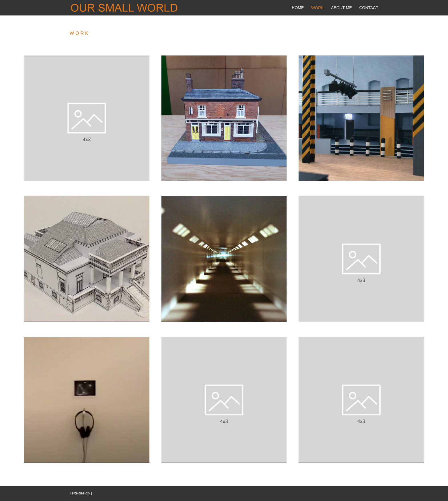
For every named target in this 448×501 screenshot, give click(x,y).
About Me (342, 8)
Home (298, 8)
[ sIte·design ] (81, 493)
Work (317, 8)
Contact (369, 8)
